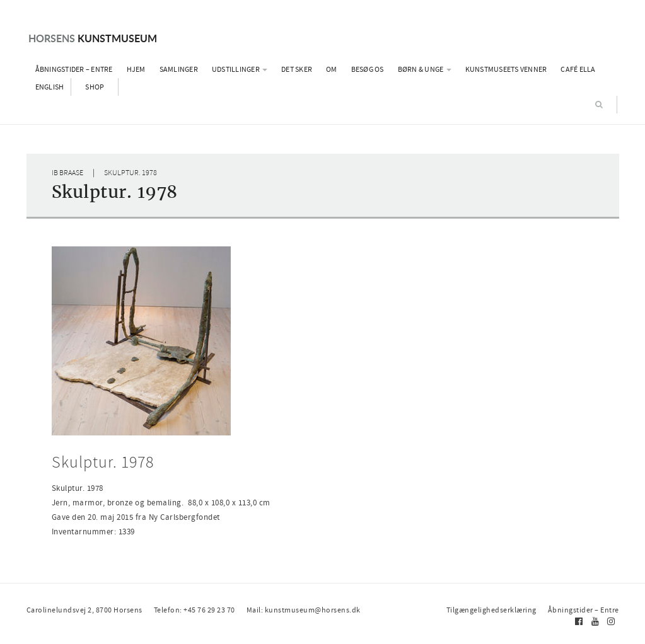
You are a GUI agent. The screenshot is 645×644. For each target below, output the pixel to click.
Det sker (297, 69)
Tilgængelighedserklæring (491, 610)
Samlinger (179, 69)
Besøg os (368, 69)
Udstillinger (240, 69)
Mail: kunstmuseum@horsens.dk (304, 610)
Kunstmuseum (93, 38)
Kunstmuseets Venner (506, 69)
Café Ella (578, 69)
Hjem (136, 69)
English (50, 87)
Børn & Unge (425, 69)
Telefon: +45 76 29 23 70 (195, 610)
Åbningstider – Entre (74, 69)
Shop (95, 87)
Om (332, 69)
